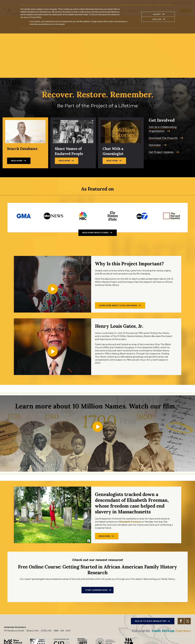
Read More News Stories (95, 233)
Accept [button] (157, 14)
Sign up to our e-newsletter (150, 618)
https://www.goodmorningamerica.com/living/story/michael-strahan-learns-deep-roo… (24, 216)
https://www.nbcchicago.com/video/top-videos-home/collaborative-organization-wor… (83, 216)
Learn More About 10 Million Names (118, 305)
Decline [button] (157, 19)
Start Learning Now (96, 587)
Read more (121, 143)
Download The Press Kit (163, 138)
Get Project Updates (161, 152)
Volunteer (155, 145)
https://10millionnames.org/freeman (113, 216)
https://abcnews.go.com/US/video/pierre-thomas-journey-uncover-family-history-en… (53, 216)
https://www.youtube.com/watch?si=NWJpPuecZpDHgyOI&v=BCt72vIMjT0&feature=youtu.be (142, 216)
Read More (25, 143)
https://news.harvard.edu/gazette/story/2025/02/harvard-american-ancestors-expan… (172, 216)
